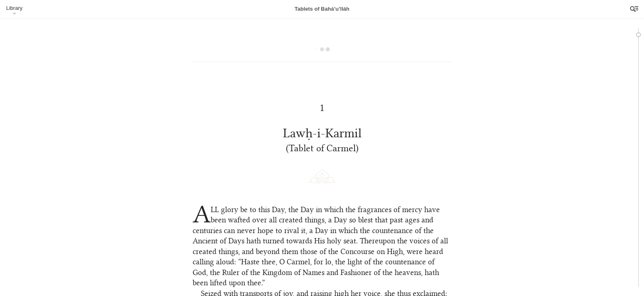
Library (14, 8)
